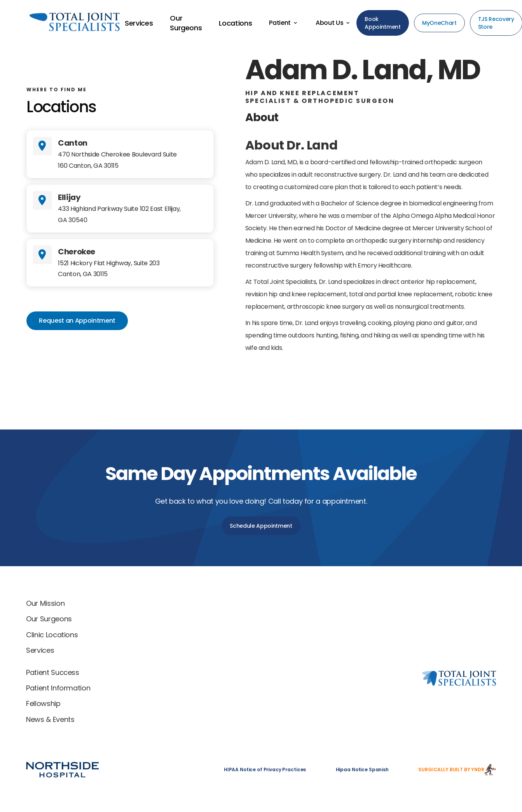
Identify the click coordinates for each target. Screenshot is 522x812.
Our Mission (45, 603)
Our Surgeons (49, 619)
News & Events (50, 719)
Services (40, 650)
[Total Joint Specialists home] (374, 605)
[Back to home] (61, 23)
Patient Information (58, 688)
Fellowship (43, 703)
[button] (284, 23)
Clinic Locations (52, 635)
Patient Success (53, 672)
